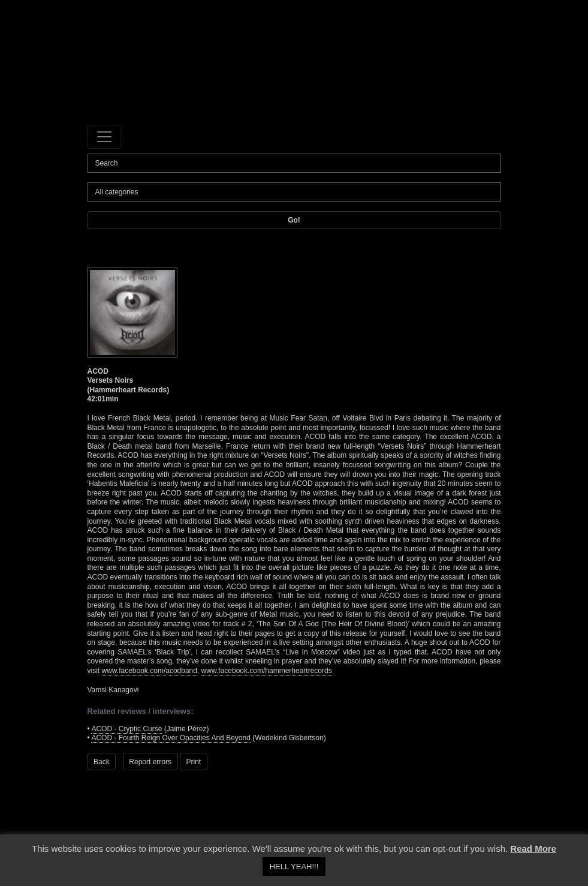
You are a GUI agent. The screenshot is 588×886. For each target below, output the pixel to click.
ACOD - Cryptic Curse (126, 729)
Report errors (150, 762)
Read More (533, 849)
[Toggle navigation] (104, 137)
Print (194, 762)
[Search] (294, 163)
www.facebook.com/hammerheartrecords (267, 671)
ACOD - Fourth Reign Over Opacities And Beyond (171, 738)
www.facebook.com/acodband (150, 671)
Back (102, 762)
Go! (294, 220)
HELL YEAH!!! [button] (294, 867)
